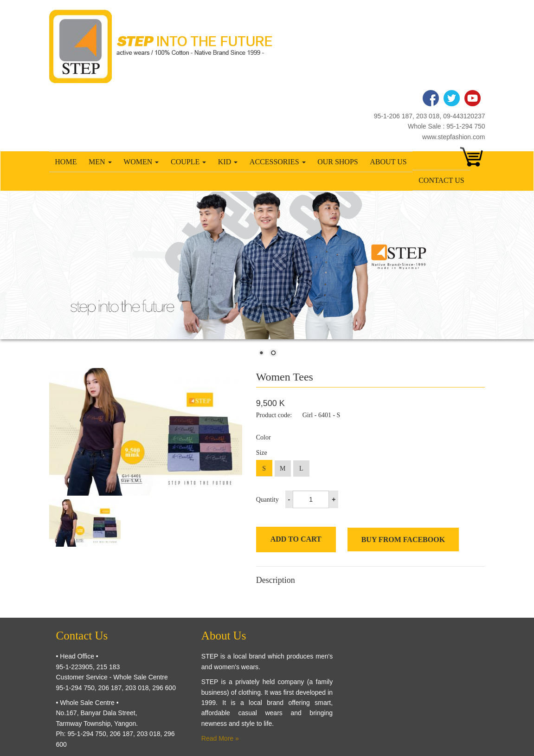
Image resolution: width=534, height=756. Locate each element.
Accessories (278, 162)
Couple (188, 162)
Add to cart (296, 539)
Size (262, 453)
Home (66, 162)
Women (141, 162)
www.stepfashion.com (454, 137)
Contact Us (441, 180)
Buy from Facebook (403, 540)
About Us (388, 162)
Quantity (267, 500)
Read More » (220, 738)
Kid (228, 162)
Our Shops (338, 162)
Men (100, 162)
